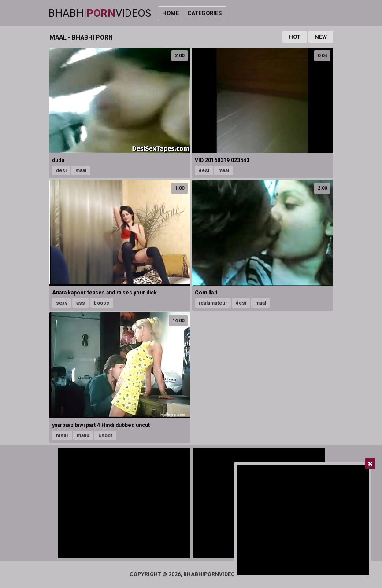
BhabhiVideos (100, 13)
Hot (295, 37)
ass (81, 303)
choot (105, 435)
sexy (62, 303)
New (321, 37)
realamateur (213, 303)
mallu (83, 435)
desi (61, 171)
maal (81, 171)
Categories (204, 13)
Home (171, 13)
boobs (102, 303)
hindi (62, 435)
